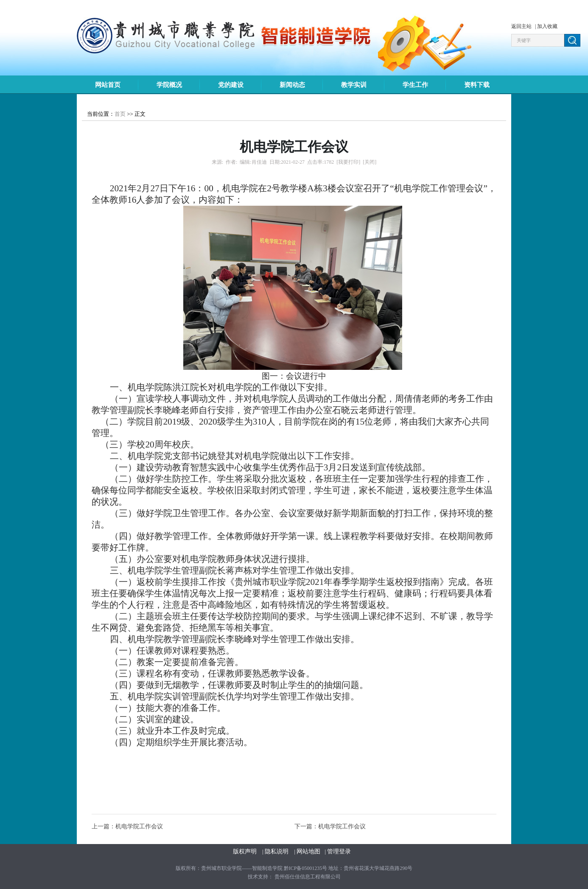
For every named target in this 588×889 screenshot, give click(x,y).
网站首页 (108, 85)
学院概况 (169, 85)
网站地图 (308, 851)
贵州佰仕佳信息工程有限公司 (308, 877)
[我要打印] (348, 162)
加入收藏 (547, 26)
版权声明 (246, 851)
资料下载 (477, 85)
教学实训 (354, 85)
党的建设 (231, 85)
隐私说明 (277, 851)
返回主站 (522, 26)
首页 (120, 114)
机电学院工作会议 (139, 826)
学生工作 (415, 85)
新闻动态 (292, 85)
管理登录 (339, 851)
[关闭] (370, 162)
